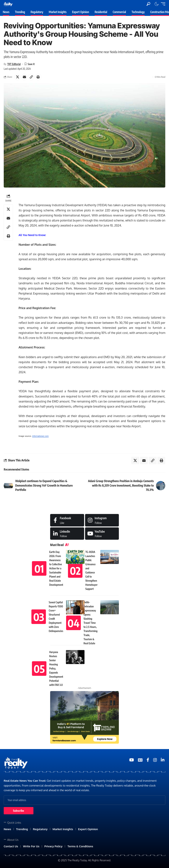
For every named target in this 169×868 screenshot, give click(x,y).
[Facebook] (67, 520)
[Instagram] (102, 520)
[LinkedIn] (67, 534)
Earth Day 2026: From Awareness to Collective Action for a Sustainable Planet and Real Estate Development (56, 568)
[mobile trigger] (162, 4)
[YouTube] (132, 760)
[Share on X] (17, 77)
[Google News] (140, 760)
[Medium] (102, 534)
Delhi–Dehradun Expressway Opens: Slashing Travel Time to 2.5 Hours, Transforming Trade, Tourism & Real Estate (91, 623)
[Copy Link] (31, 77)
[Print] (38, 77)
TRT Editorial (14, 64)
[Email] (24, 77)
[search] (148, 4)
